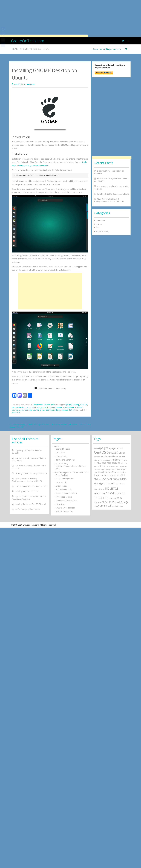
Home (15, 49)
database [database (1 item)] (97, 457)
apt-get (68, 405)
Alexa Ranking (62, 475)
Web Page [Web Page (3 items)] (123, 502)
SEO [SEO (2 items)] (123, 475)
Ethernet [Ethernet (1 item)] (97, 460)
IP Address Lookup (64, 497)
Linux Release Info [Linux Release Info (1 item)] (112, 467)
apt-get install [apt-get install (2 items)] (116, 448)
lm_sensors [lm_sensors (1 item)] (123, 467)
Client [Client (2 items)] (122, 453)
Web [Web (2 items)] (114, 502)
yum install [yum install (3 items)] (105, 506)
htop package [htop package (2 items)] (113, 463)
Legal (46, 49)
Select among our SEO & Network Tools (71, 472)
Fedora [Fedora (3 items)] (116, 460)
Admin (32, 84)
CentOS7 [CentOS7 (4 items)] (112, 452)
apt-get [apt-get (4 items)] (103, 448)
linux (53, 405)
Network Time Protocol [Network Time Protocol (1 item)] (118, 469)
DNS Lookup (61, 486)
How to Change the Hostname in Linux (31, 486)
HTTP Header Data (64, 490)
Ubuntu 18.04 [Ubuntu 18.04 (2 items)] (115, 498)
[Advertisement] (44, 18)
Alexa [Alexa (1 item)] (96, 449)
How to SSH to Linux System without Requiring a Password (29, 498)
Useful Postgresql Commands (27, 509)
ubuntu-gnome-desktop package (47, 410)
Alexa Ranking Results (65, 479)
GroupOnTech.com (28, 41)
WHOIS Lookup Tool (65, 511)
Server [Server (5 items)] (108, 479)
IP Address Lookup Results (67, 500)
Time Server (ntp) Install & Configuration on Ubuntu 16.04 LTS (109, 200)
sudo (29, 407)
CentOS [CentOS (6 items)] (100, 452)
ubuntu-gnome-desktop (22, 410)
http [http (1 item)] (122, 463)
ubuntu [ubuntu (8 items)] (111, 488)
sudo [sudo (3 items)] (116, 479)
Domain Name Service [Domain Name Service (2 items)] (115, 456)
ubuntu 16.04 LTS (76, 407)
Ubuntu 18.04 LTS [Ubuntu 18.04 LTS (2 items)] (103, 502)
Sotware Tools (102, 231)
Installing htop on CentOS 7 (26, 491)
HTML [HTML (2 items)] (124, 460)
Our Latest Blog (61, 463)
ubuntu (52, 407)
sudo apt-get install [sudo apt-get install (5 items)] (110, 481)
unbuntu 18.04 (67, 410)
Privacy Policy (62, 456)
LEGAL (57, 446)
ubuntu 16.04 (62, 407)
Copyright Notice (63, 449)
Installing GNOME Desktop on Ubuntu (113, 194)
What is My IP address (65, 508)
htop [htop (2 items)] (104, 463)
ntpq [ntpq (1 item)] (96, 472)
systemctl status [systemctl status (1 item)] (99, 489)
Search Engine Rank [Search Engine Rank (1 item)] (114, 475)
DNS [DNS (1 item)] (102, 457)
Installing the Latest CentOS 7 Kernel (30, 504)
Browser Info (61, 482)
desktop (76, 405)
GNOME (84, 405)
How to (47, 405)
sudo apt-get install (40, 407)
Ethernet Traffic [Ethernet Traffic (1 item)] (106, 460)
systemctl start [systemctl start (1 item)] (120, 484)
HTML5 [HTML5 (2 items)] (97, 463)
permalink (16, 412)
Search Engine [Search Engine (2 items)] (105, 472)
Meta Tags (61, 504)
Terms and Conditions (65, 460)
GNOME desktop (19, 407)
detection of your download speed (34, 165)
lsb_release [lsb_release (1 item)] (106, 469)
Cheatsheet (38, 405)
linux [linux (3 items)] (102, 466)
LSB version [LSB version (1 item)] (98, 469)
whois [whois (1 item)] (96, 506)
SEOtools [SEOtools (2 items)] (98, 479)
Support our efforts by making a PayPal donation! (110, 66)
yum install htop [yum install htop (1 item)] (117, 506)
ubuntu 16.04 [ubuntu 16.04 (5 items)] (104, 493)
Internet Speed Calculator (67, 493)
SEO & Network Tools (31, 49)
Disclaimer (60, 453)
